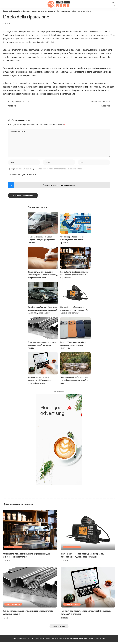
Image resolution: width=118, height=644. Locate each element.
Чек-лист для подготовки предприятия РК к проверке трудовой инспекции (40, 382)
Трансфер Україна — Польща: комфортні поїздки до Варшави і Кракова (42, 240)
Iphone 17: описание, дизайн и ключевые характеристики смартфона (74, 347)
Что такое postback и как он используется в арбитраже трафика (73, 240)
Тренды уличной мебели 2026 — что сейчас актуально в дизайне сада (75, 382)
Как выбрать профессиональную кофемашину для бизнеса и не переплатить (75, 275)
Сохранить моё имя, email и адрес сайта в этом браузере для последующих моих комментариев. (47, 170)
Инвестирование (14, 549)
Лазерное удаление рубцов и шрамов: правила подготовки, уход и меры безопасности (41, 275)
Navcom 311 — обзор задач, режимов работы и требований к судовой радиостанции (75, 310)
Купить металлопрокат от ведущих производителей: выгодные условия (39, 347)
